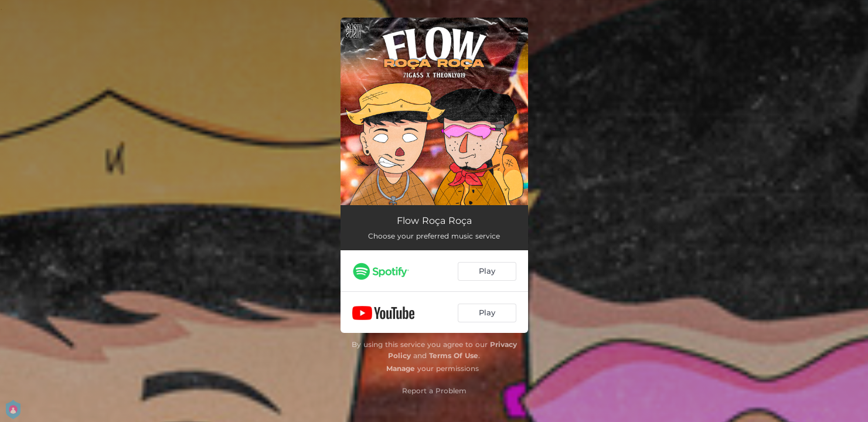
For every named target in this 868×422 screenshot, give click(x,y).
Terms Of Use (454, 355)
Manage (401, 368)
